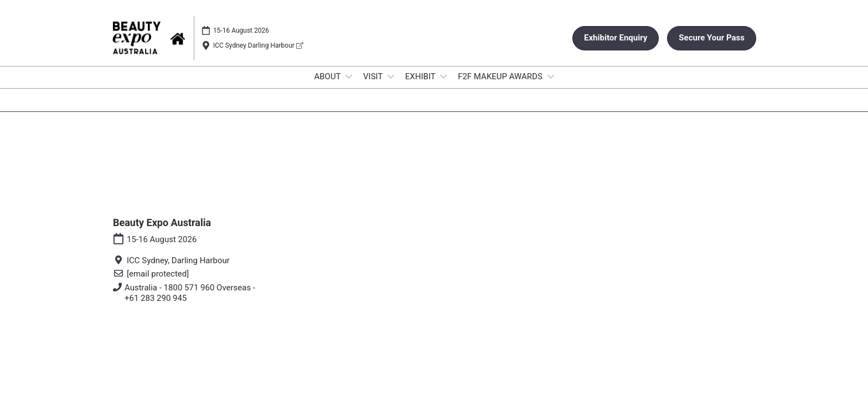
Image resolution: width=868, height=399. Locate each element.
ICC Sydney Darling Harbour (258, 45)
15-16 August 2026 (241, 30)
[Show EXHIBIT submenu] (443, 76)
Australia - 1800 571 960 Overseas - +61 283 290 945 (190, 293)
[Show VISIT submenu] (391, 76)
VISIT (374, 76)
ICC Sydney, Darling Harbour (178, 260)
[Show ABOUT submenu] (349, 76)
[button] (616, 38)
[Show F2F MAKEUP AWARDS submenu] (551, 76)
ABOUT (328, 76)
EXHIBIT (421, 76)
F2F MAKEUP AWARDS (501, 76)
